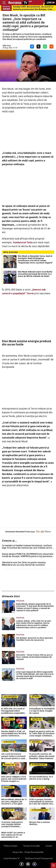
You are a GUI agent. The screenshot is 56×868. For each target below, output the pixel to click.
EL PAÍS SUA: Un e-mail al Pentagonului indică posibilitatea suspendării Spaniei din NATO (13, 711)
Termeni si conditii (31, 846)
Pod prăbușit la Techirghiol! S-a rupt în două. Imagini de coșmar (42, 711)
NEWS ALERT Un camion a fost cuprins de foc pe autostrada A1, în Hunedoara (13, 835)
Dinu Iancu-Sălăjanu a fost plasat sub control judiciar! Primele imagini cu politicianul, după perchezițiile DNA (14, 779)
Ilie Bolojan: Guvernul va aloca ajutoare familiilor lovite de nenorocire (35, 639)
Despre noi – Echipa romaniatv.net (28, 852)
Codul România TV (11, 858)
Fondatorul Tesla (23, 242)
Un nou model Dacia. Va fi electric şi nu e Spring (41, 778)
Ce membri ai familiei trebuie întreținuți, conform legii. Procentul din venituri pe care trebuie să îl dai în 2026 (28, 547)
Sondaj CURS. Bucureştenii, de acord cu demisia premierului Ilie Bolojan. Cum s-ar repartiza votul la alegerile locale (34, 8)
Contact (49, 846)
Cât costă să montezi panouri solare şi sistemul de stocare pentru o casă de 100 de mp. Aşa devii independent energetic (13, 756)
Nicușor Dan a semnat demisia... (40, 823)
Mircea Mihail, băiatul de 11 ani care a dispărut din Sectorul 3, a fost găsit (14, 802)
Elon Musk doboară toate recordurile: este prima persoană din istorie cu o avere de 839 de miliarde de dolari (35, 274)
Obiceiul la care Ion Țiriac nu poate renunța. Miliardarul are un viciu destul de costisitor (24, 564)
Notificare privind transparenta (39, 858)
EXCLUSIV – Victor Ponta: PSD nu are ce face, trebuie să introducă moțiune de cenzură (34, 657)
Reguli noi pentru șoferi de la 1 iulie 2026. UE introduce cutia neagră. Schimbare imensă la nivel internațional (42, 734)
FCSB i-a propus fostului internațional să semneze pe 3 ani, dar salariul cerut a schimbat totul (41, 802)
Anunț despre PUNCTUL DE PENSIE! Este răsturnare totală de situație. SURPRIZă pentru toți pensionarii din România (28, 555)
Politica (20, 601)
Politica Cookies (11, 846)
